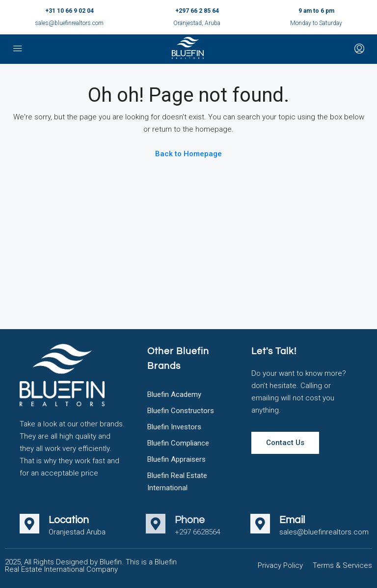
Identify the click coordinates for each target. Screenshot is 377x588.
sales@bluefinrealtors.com (69, 23)
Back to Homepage (188, 154)
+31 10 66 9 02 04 (69, 11)
